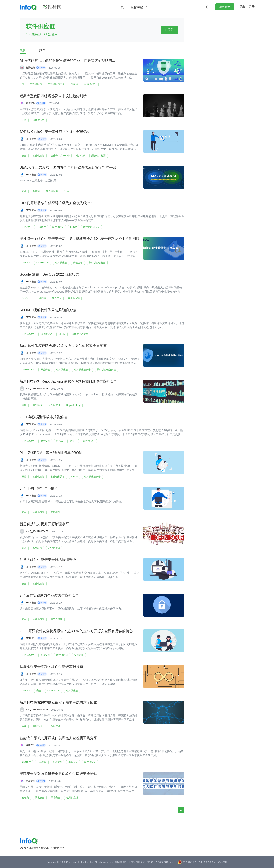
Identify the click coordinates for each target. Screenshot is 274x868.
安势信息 (30, 68)
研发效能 (41, 298)
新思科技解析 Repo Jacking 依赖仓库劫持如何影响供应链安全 (68, 382)
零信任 (73, 441)
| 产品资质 (222, 862)
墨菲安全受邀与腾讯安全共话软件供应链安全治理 (58, 774)
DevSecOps (43, 263)
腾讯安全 (40, 798)
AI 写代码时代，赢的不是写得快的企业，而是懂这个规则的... (67, 61)
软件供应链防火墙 (106, 370)
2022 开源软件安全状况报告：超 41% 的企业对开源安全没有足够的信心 (76, 631)
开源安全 (45, 370)
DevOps (26, 227)
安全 (24, 120)
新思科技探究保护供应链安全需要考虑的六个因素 (58, 703)
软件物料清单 (58, 477)
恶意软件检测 (99, 156)
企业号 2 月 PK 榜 (60, 156)
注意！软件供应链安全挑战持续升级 (48, 560)
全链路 (36, 191)
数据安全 (45, 441)
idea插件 (26, 762)
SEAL (67, 191)
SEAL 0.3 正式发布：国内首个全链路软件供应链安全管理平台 (68, 168)
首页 (121, 7)
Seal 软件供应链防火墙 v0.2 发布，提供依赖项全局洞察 (63, 346)
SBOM (74, 227)
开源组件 (55, 512)
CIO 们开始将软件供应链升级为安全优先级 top (56, 203)
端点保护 (80, 156)
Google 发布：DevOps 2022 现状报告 (49, 275)
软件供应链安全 (56, 84)
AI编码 (74, 84)
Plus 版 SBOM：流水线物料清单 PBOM (51, 453)
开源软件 (41, 227)
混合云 (60, 441)
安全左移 (78, 263)
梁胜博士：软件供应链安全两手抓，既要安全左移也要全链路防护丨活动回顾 (80, 239)
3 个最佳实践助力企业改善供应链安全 (49, 596)
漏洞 (24, 405)
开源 (24, 477)
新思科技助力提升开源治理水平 (44, 524)
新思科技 (37, 405)
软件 (24, 726)
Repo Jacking (74, 405)
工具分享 (42, 762)
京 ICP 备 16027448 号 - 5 (161, 862)
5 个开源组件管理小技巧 (39, 489)
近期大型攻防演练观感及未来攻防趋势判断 (53, 96)
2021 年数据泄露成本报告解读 (43, 417)
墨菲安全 (30, 103)
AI (23, 84)
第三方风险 (57, 619)
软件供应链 (36, 84)
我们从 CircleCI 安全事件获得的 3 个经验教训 (55, 132)
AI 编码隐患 (90, 84)
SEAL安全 (31, 139)
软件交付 (57, 298)
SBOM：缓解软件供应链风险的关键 (48, 310)
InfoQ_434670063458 (37, 389)
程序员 (25, 798)
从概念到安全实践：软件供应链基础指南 (51, 667)
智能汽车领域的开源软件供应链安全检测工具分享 (58, 738)
